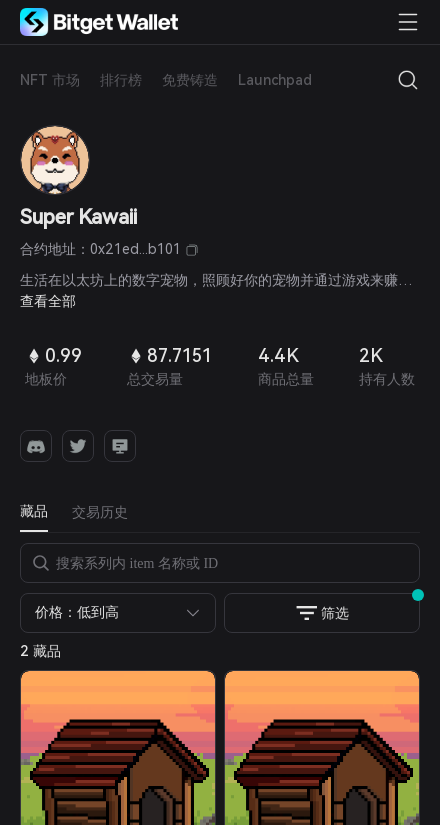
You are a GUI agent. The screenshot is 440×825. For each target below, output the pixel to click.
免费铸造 (190, 80)
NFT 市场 (50, 80)
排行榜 (121, 80)
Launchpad (275, 80)
